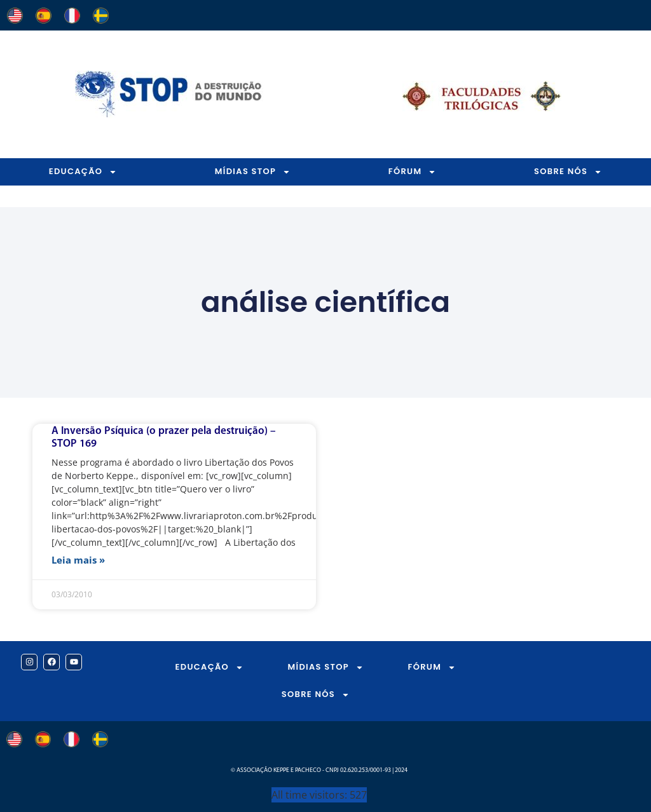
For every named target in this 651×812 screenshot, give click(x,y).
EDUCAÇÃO (83, 172)
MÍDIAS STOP (253, 172)
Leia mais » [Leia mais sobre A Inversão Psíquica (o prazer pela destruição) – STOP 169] (78, 560)
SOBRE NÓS (316, 695)
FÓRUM (413, 172)
